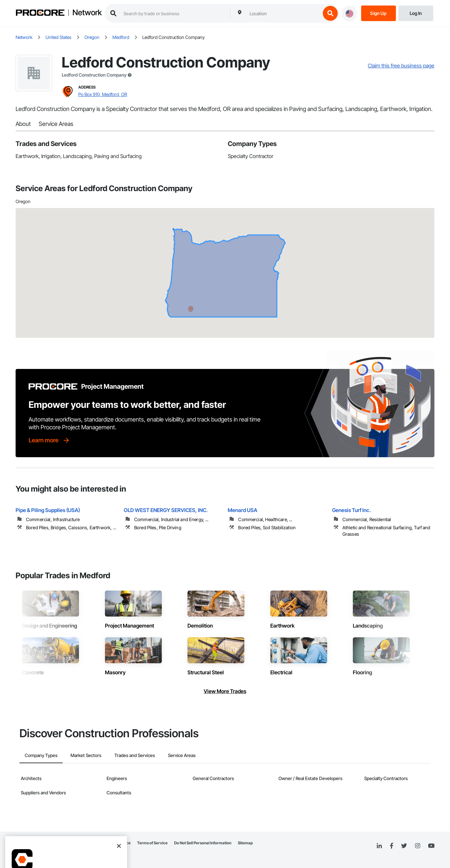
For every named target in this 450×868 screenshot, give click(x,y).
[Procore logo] (40, 13)
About (23, 124)
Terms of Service (152, 843)
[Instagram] (417, 846)
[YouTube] (431, 846)
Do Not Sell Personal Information (203, 843)
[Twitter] (404, 846)
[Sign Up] (378, 13)
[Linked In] (379, 846)
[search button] (330, 13)
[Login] (416, 13)
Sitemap (245, 843)
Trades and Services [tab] (135, 755)
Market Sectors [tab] (86, 755)
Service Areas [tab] (182, 755)
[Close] (119, 838)
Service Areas (56, 124)
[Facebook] (391, 846)
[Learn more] (49, 440)
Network (87, 13)
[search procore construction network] (173, 13)
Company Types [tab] (41, 755)
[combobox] (283, 13)
